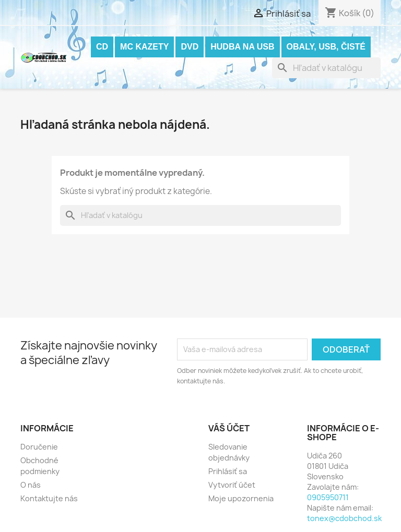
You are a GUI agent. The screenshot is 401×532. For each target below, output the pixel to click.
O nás (31, 485)
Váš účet (229, 428)
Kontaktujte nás (49, 498)
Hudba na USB (242, 47)
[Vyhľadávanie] (326, 68)
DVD (190, 47)
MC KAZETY (144, 47)
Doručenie (39, 447)
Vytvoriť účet (232, 485)
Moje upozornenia (241, 498)
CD (102, 47)
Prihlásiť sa (228, 471)
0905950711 (328, 497)
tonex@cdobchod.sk (344, 518)
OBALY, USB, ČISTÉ (326, 47)
